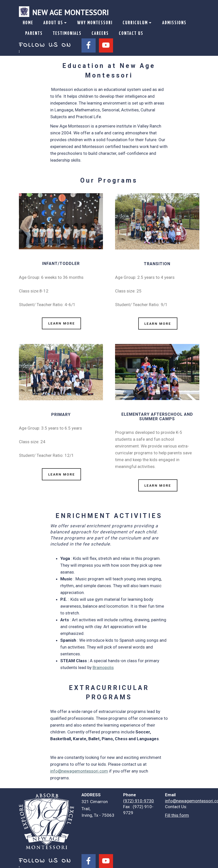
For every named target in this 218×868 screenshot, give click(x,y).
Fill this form (177, 812)
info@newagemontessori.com (79, 767)
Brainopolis (103, 664)
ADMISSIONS (174, 23)
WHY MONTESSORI (95, 23)
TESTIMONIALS (67, 34)
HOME (28, 23)
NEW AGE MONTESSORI (71, 12)
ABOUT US (53, 23)
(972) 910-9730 (139, 797)
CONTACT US (131, 34)
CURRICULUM (135, 23)
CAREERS (100, 34)
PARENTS (34, 34)
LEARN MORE (61, 322)
